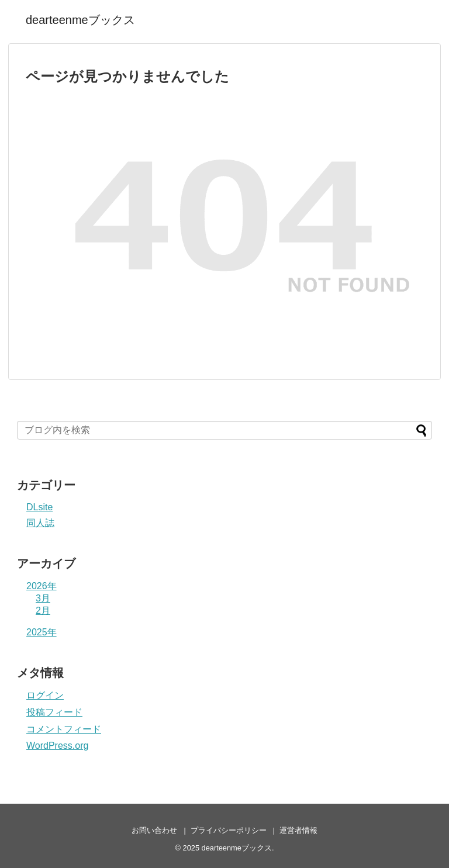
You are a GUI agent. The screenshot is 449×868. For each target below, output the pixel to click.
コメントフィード (64, 729)
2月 (43, 611)
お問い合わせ (154, 830)
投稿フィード (54, 712)
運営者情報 (298, 830)
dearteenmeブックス (80, 20)
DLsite (39, 507)
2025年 (42, 632)
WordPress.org (57, 746)
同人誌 (40, 523)
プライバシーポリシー (229, 830)
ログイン (45, 695)
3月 (43, 598)
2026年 (42, 586)
